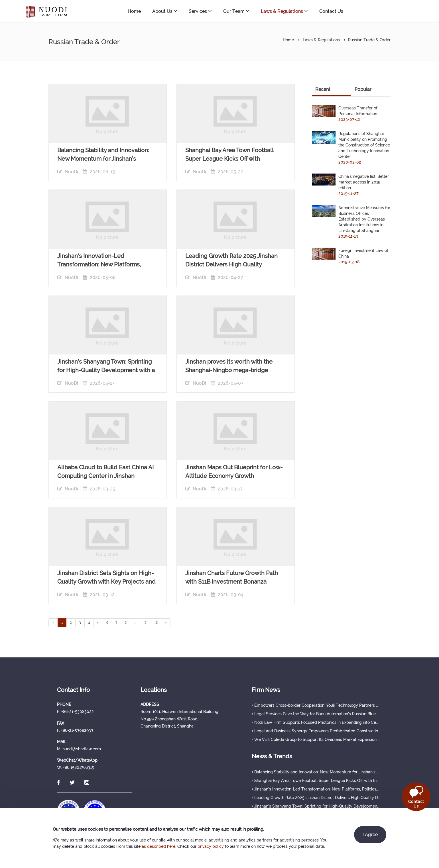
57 (145, 623)
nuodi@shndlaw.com (388, 11)
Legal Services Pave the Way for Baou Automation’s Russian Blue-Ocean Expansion (316, 714)
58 (156, 623)
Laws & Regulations (284, 11)
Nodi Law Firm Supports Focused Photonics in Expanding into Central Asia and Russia (316, 722)
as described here (158, 846)
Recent (323, 89)
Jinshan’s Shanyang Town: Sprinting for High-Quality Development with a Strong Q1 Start (316, 806)
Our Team (236, 11)
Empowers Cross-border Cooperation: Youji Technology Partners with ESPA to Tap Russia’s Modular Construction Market (316, 705)
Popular (363, 89)
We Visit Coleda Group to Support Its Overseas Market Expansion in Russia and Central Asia (316, 739)
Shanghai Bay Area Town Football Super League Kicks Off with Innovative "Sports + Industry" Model (316, 781)
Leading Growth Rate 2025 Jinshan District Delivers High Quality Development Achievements (316, 798)
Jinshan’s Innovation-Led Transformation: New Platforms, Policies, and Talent (316, 789)
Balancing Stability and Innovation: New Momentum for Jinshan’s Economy (316, 772)
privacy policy (211, 846)
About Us (165, 11)
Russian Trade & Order (369, 40)
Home (134, 11)
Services (200, 11)
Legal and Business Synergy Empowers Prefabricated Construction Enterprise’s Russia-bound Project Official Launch (316, 731)
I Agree (370, 835)
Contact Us (331, 11)
